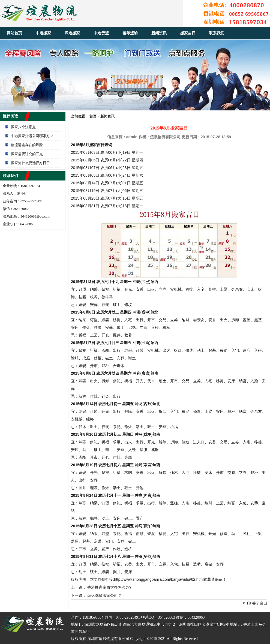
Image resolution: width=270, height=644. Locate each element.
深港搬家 (72, 33)
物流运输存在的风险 (27, 145)
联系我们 (217, 33)
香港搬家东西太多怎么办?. (110, 587)
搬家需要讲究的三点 (27, 154)
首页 (93, 116)
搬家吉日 (188, 33)
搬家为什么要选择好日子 (30, 163)
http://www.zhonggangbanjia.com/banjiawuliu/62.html (159, 579)
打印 (247, 603)
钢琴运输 (130, 33)
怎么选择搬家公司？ (104, 595)
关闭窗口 (260, 603)
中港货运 (101, 33)
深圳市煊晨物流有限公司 (108, 639)
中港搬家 (43, 33)
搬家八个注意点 (23, 127)
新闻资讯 (159, 33)
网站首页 (14, 33)
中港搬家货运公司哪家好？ (32, 136)
